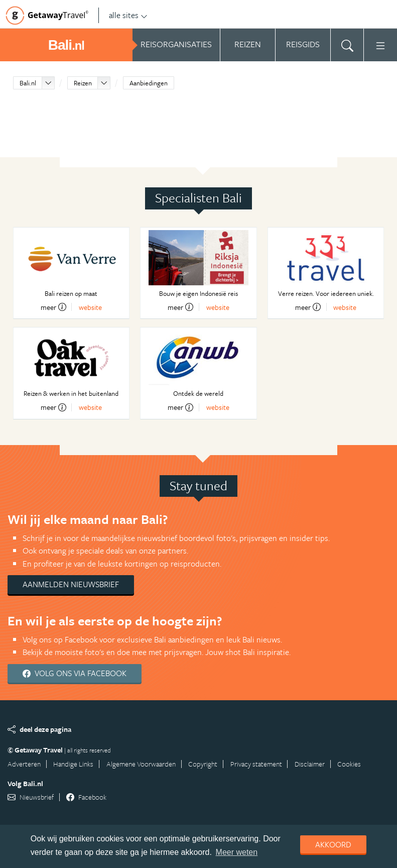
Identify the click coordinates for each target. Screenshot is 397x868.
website (90, 307)
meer (53, 307)
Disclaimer (310, 764)
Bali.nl (28, 83)
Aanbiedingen (149, 83)
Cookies (349, 764)
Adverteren (24, 764)
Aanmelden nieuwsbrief (71, 584)
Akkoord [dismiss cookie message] (333, 844)
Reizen (83, 83)
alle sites (128, 15)
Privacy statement (256, 764)
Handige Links (73, 764)
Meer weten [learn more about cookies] (237, 852)
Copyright (203, 764)
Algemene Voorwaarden (141, 764)
